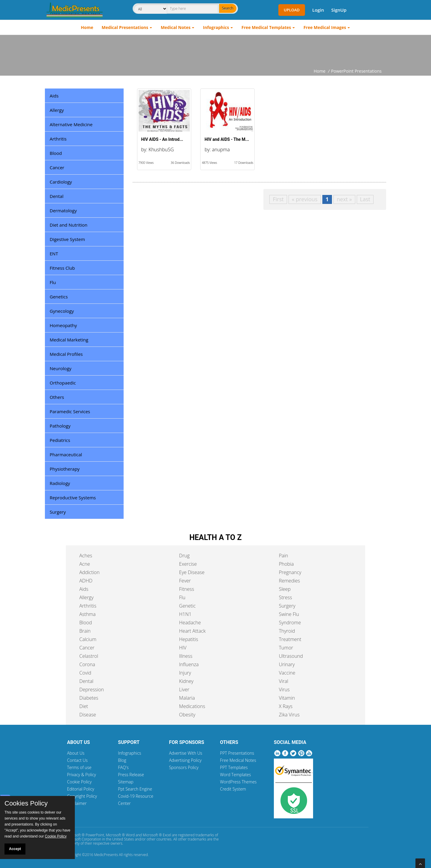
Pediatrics (60, 440)
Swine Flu (289, 614)
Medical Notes (176, 27)
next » (344, 199)
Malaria (187, 698)
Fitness (186, 589)
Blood (56, 153)
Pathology (60, 426)
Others (57, 397)
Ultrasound (291, 656)
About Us (76, 753)
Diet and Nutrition (69, 225)
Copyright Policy (82, 796)
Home (87, 27)
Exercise (188, 564)
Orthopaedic (63, 383)
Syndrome (290, 623)
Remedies (290, 581)
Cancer (57, 167)
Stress (286, 597)
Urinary (287, 664)
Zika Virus (289, 715)
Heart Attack (192, 631)
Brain (85, 631)
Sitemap (126, 782)
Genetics (59, 297)
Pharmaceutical (66, 454)
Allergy (57, 110)
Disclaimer (77, 803)
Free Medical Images (325, 27)
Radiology (60, 483)
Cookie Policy (79, 782)
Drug (184, 556)
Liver (184, 689)
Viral (284, 681)
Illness (186, 656)
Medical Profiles (66, 354)
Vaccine (287, 673)
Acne (85, 564)
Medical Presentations (125, 27)
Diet (84, 706)
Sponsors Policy (184, 767)
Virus (284, 689)
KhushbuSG (161, 150)
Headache (190, 623)
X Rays (286, 706)
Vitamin (287, 698)
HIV (183, 648)
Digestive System (67, 239)
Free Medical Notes (238, 760)
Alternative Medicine (71, 124)
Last (365, 199)
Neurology (61, 368)
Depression (92, 689)
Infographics (216, 27)
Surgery (58, 512)
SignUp (339, 10)
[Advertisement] (215, 51)
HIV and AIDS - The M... (227, 139)
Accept (15, 849)
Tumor (286, 648)
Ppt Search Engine (135, 789)
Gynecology (62, 311)
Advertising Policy (185, 760)
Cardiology (61, 182)
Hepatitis (189, 639)
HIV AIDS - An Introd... (162, 139)
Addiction (89, 572)
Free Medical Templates (266, 27)
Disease (88, 715)
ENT (54, 254)
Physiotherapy (65, 469)
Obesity (187, 715)
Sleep (285, 589)
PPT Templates (234, 767)
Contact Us (77, 760)
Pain (284, 556)
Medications (192, 706)
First (278, 199)
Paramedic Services (70, 411)
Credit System (233, 789)
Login (318, 10)
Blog (122, 760)
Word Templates (235, 775)
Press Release (131, 775)
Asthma (87, 614)
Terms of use (79, 767)
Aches (86, 556)
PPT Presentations (237, 753)
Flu (53, 282)
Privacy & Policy (82, 775)
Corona (87, 664)
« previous (305, 199)
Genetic (187, 606)
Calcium (88, 639)
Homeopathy (63, 325)
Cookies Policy (26, 803)
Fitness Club (62, 268)
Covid (85, 673)
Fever (185, 581)
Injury (185, 673)
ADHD (86, 581)
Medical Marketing (69, 340)
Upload (292, 10)
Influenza (189, 664)
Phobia (286, 564)
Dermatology (63, 210)
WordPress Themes (238, 782)
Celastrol (89, 656)
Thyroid (287, 631)
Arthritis (58, 139)
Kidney (186, 681)
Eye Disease (192, 572)
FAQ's (123, 767)
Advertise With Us (186, 753)
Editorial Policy (81, 789)
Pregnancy (290, 572)
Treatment (290, 639)
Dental (57, 196)
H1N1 (185, 614)
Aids (54, 96)
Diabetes (89, 698)
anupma (221, 150)
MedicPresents (106, 855)
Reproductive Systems (73, 498)
